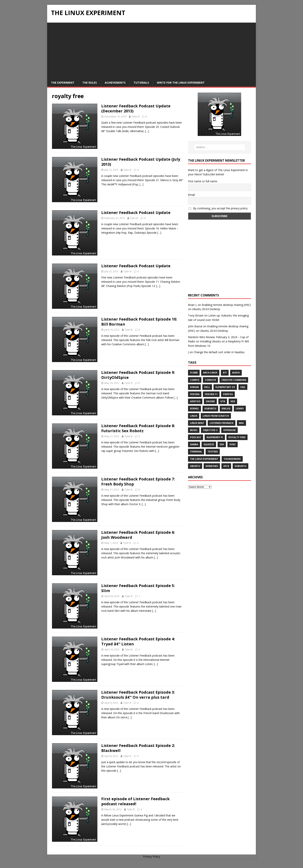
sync (233, 444)
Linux (194, 416)
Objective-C (210, 430)
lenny (240, 409)
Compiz (195, 380)
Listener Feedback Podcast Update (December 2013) (136, 108)
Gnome (210, 401)
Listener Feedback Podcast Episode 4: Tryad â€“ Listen (138, 641)
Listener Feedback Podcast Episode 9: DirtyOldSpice (138, 375)
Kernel (194, 409)
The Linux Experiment (204, 459)
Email (191, 195)
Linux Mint (197, 423)
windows (212, 466)
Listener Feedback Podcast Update (136, 213)
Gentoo (195, 401)
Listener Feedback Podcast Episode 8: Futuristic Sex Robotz (138, 428)
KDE (233, 401)
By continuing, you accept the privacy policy (218, 208)
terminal (196, 452)
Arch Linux (210, 373)
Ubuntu (195, 466)
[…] (147, 131)
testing (213, 452)
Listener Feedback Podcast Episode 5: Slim (138, 588)
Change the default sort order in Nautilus (219, 352)
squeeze (209, 444)
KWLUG (226, 409)
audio (236, 373)
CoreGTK (210, 380)
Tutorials (141, 83)
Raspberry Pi (215, 437)
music (194, 430)
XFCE (226, 466)
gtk (223, 401)
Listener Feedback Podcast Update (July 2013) (141, 162)
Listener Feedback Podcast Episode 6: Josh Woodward (138, 535)
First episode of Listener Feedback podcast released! (135, 801)
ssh (222, 444)
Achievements (115, 83)
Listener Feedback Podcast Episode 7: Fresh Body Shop (138, 482)
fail (243, 387)
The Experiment (63, 83)
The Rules (90, 83)
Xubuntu (240, 466)
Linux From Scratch (216, 416)
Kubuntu (210, 409)
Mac (241, 423)
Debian (194, 387)
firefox (228, 394)
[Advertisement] (151, 50)
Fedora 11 (211, 394)
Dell (207, 387)
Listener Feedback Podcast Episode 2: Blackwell (138, 748)
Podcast (196, 437)
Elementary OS (225, 387)
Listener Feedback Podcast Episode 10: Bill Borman (139, 322)
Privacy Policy (151, 857)
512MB (194, 373)
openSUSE (229, 430)
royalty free (237, 437)
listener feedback (222, 423)
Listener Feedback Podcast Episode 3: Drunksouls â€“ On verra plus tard (138, 695)
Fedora (195, 394)
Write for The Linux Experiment (181, 83)
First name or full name (203, 181)
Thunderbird (232, 459)
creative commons (234, 380)
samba (194, 444)
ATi (225, 373)
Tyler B (136, 116)
